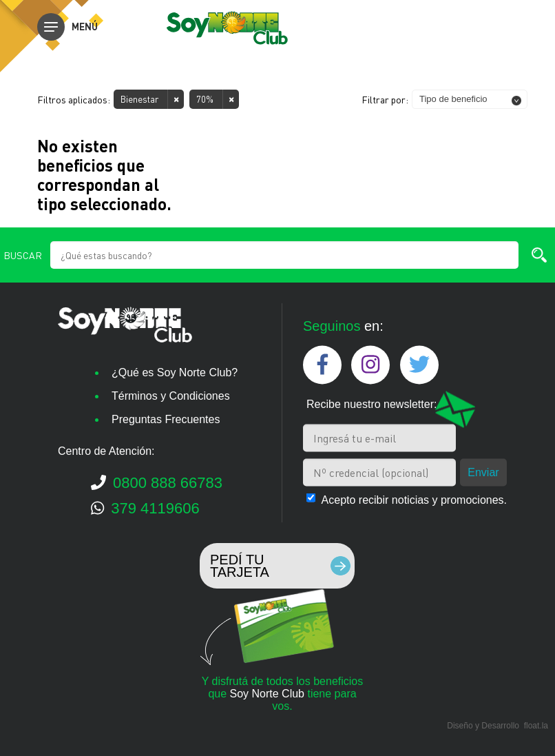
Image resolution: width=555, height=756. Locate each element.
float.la (536, 726)
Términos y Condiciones (171, 396)
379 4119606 (145, 508)
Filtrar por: (385, 99)
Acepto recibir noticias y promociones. (414, 499)
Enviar (483, 472)
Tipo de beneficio (453, 99)
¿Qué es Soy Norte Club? (175, 372)
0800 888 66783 (157, 483)
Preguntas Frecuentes (166, 419)
